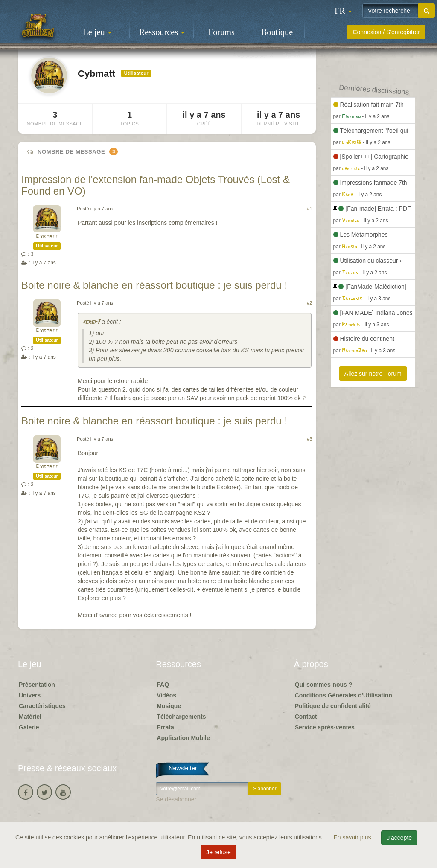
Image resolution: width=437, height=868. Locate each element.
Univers (30, 695)
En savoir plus (353, 837)
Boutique (277, 32)
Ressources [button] (162, 32)
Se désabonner (176, 799)
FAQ (163, 685)
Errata (165, 727)
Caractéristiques (42, 706)
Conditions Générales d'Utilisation (344, 695)
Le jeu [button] (97, 32)
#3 (309, 439)
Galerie (29, 727)
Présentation (37, 685)
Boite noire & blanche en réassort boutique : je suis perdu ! (154, 285)
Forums (221, 32)
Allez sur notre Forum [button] (373, 374)
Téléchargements (181, 717)
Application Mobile (183, 738)
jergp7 (91, 322)
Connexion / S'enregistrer (386, 32)
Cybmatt (47, 237)
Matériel (30, 717)
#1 (309, 209)
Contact (306, 717)
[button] (343, 11)
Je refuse (218, 852)
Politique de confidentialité (333, 706)
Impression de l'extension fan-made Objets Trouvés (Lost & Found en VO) (156, 185)
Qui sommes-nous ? (324, 685)
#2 (309, 303)
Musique (169, 706)
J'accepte (399, 838)
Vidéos (166, 695)
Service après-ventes (325, 727)
